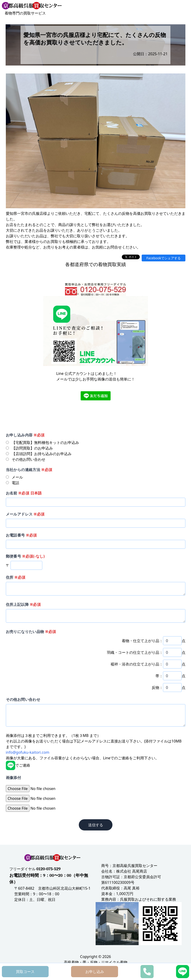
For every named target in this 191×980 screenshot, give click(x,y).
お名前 (24, 493)
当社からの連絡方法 (29, 470)
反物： (157, 687)
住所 (16, 577)
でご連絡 (18, 765)
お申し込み (95, 972)
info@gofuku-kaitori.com (28, 752)
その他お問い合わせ (23, 699)
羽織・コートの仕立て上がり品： (135, 652)
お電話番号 (21, 535)
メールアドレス (25, 514)
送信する (96, 825)
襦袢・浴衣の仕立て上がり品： (137, 664)
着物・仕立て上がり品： (142, 641)
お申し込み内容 (25, 435)
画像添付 (14, 778)
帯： (159, 676)
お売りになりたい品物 (31, 632)
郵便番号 (25, 556)
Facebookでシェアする (164, 258)
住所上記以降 (23, 604)
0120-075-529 (49, 869)
